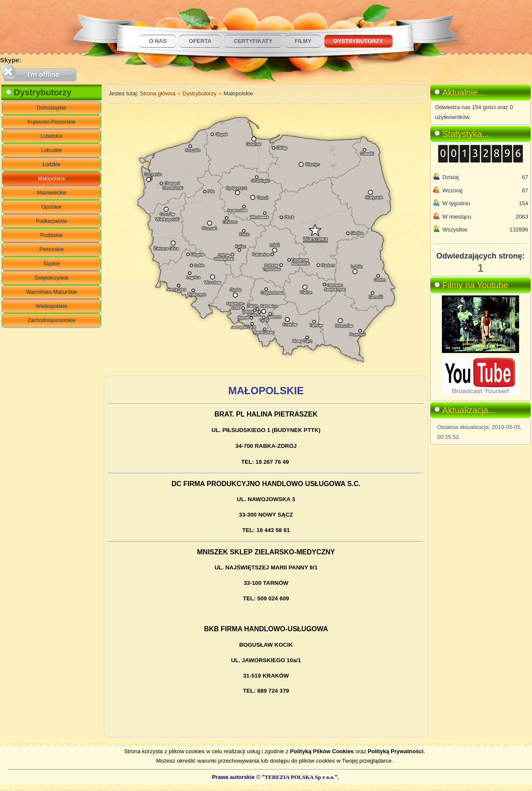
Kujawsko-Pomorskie (51, 122)
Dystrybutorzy (358, 41)
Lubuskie (51, 150)
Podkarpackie (52, 221)
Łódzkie (51, 164)
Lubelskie (52, 136)
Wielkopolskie (51, 306)
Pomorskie (52, 249)
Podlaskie (51, 235)
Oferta (200, 41)
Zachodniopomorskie (51, 320)
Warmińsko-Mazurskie (51, 292)
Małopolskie (51, 179)
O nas (158, 41)
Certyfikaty (253, 41)
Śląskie (52, 264)
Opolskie (52, 207)
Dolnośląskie (51, 108)
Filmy (303, 41)
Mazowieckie (52, 193)
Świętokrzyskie (51, 278)
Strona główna (158, 93)
